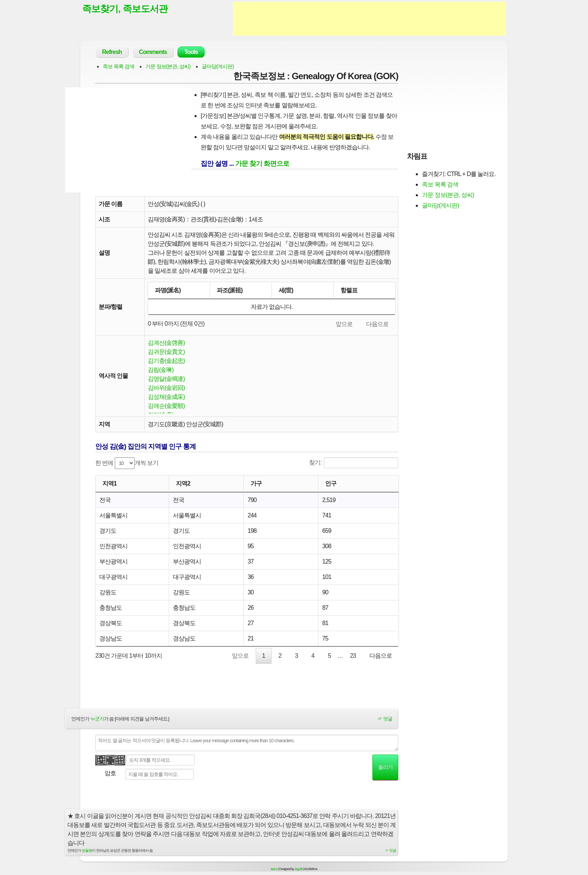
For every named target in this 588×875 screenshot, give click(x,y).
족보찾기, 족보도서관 (125, 9)
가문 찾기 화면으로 (262, 164)
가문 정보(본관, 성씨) (168, 66)
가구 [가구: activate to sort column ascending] (256, 483)
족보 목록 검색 (118, 66)
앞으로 (344, 324)
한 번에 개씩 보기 (127, 463)
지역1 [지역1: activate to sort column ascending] (109, 483)
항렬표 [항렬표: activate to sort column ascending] (349, 290)
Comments (153, 52)
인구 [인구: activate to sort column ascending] (331, 483)
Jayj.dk (298, 869)
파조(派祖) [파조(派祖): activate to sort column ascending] (230, 290)
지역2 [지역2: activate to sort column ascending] (183, 483)
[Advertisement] (369, 19)
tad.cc (274, 869)
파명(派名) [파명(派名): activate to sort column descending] (168, 290)
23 (353, 656)
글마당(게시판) (218, 66)
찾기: (354, 463)
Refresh (112, 52)
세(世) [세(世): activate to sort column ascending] (286, 290)
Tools (191, 52)
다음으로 (377, 324)
